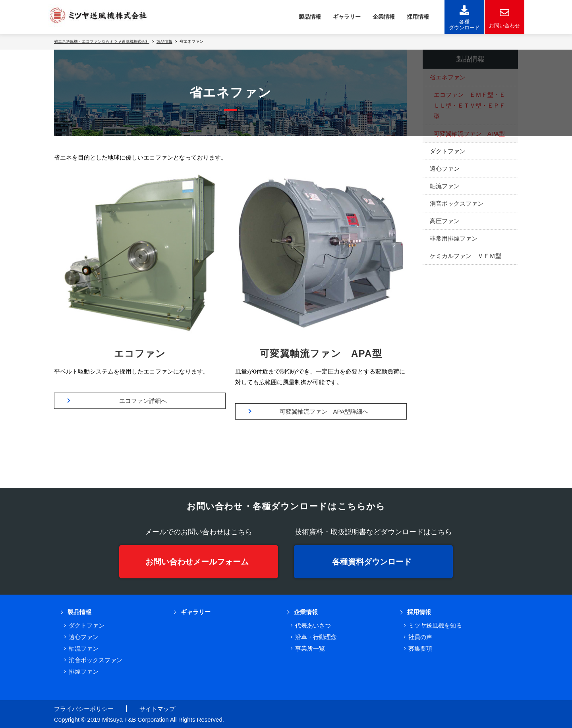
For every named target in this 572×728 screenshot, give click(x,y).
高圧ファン (445, 221)
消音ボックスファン (457, 203)
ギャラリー (347, 17)
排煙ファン (84, 671)
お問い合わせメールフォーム (197, 562)
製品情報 (310, 17)
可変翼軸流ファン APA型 (321, 353)
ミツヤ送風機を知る (435, 625)
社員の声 (420, 637)
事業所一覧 (310, 648)
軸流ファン (445, 186)
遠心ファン (445, 169)
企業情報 (384, 17)
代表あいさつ (313, 625)
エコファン (140, 353)
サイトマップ (157, 709)
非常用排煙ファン (454, 238)
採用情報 (418, 17)
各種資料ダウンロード (372, 562)
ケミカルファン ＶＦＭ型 (466, 256)
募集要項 (420, 648)
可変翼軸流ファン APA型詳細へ (324, 411)
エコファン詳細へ (143, 401)
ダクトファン (448, 151)
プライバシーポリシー (84, 709)
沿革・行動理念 (316, 637)
